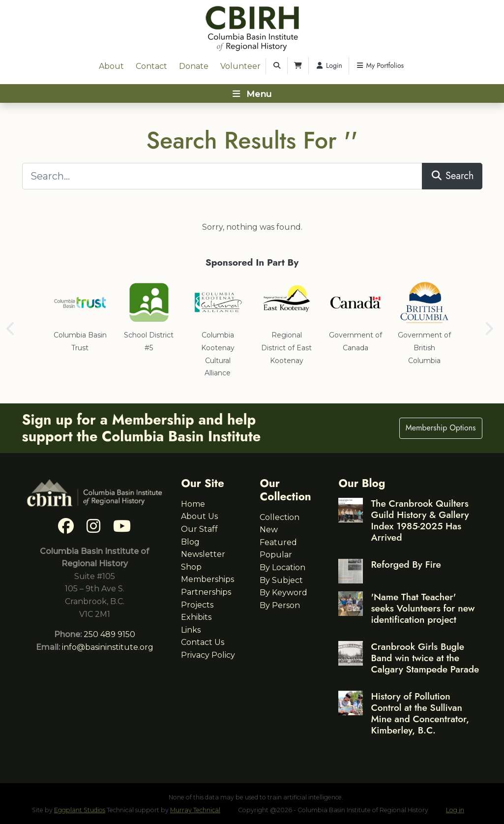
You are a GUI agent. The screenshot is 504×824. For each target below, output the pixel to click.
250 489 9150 (109, 634)
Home (193, 504)
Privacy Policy (208, 655)
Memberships (208, 579)
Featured (278, 542)
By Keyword (283, 593)
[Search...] (222, 176)
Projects (197, 605)
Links (191, 630)
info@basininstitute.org (108, 647)
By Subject (281, 580)
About (111, 66)
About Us (199, 516)
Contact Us (203, 642)
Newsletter (203, 554)
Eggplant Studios (80, 810)
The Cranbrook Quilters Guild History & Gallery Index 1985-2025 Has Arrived (420, 520)
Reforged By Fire (406, 564)
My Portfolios (380, 65)
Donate (194, 66)
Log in (455, 810)
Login (329, 65)
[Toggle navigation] (252, 93)
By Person (280, 605)
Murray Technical (195, 810)
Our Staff (199, 529)
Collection (280, 517)
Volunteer (240, 66)
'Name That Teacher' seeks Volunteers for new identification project (423, 608)
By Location (282, 567)
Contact (151, 66)
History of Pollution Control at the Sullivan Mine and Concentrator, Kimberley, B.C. (420, 713)
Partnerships (206, 592)
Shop (191, 567)
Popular (276, 555)
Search (452, 176)
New (269, 530)
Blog (190, 542)
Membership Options (441, 428)
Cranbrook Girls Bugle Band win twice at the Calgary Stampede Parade (425, 658)
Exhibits (196, 617)
